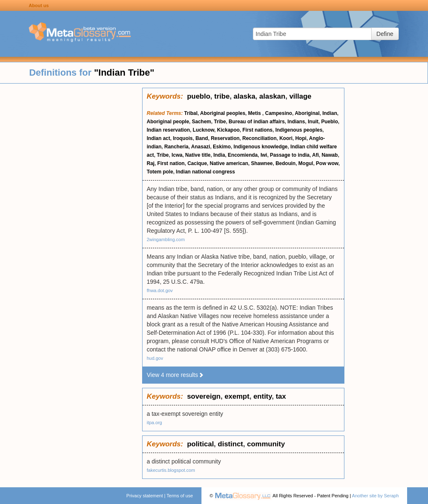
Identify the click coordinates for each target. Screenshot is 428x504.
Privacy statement (144, 496)
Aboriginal (307, 113)
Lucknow (204, 130)
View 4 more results (175, 375)
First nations (257, 130)
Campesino (279, 113)
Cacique (197, 163)
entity (262, 396)
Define (385, 34)
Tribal (191, 113)
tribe (222, 96)
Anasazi (200, 147)
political (200, 444)
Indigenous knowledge (261, 147)
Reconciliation (260, 138)
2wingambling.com (166, 239)
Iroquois (183, 138)
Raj (151, 163)
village (300, 96)
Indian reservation (168, 130)
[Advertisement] (71, 213)
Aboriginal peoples (223, 113)
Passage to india (290, 155)
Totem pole (160, 172)
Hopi (301, 138)
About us (39, 5)
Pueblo (329, 122)
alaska (245, 96)
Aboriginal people (168, 122)
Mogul (306, 163)
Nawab (330, 155)
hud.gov (155, 358)
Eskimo (222, 147)
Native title (198, 155)
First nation (171, 163)
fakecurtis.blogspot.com (171, 470)
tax (281, 396)
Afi (316, 155)
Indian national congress (205, 172)
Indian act (158, 138)
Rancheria (176, 147)
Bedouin (285, 163)
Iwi (264, 155)
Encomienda (243, 155)
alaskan (272, 96)
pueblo (199, 96)
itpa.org (154, 423)
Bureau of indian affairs (257, 122)
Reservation (225, 138)
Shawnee (262, 163)
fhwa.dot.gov (160, 290)
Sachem (201, 122)
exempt (237, 396)
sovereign (204, 396)
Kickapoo (228, 130)
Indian (330, 113)
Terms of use (180, 496)
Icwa (177, 155)
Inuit (313, 122)
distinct (230, 444)
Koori (286, 138)
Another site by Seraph (375, 496)
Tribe (220, 122)
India (219, 155)
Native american (229, 163)
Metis (255, 113)
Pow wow (327, 163)
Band (202, 138)
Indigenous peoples (299, 130)
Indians (296, 122)
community (266, 444)
